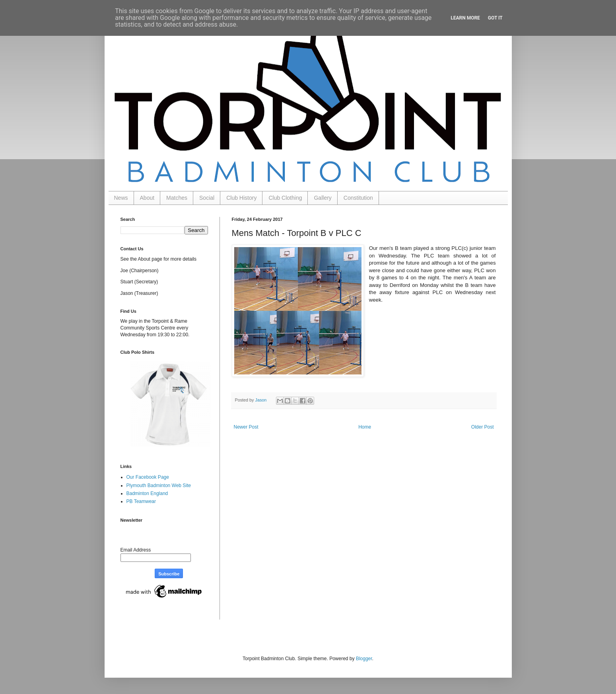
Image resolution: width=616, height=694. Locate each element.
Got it (495, 18)
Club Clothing (285, 198)
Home (365, 427)
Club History (241, 198)
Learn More (465, 18)
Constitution (358, 198)
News (121, 198)
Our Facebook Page (148, 477)
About (147, 198)
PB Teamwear (141, 501)
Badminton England (147, 493)
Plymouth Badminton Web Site (159, 485)
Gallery (323, 198)
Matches (177, 198)
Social (207, 198)
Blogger (364, 659)
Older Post (483, 427)
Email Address (136, 550)
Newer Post (246, 427)
